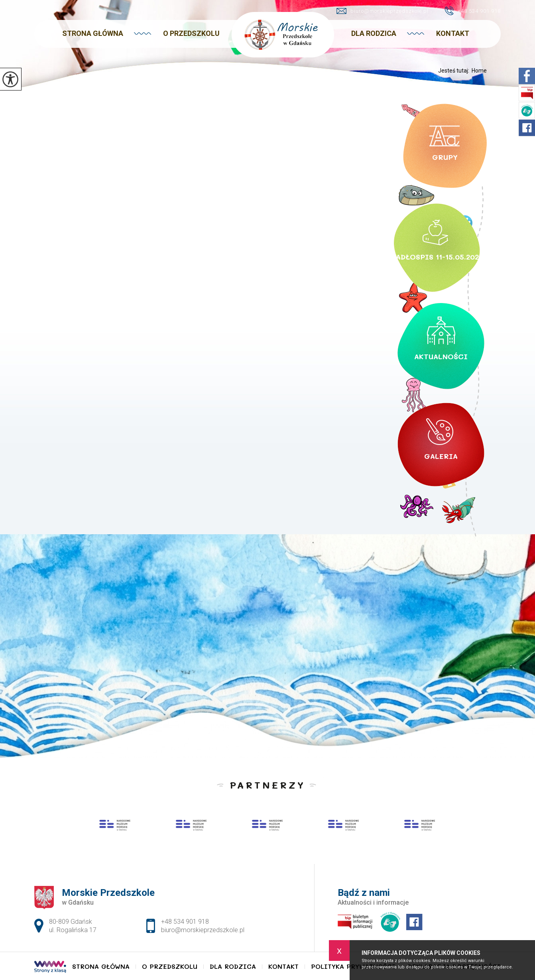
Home (479, 71)
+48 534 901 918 (473, 11)
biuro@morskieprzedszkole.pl (383, 11)
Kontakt (453, 33)
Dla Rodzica (374, 33)
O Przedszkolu (191, 33)
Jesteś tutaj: (455, 71)
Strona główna (93, 33)
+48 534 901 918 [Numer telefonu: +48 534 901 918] (185, 922)
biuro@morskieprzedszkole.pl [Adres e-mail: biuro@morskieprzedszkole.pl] (203, 930)
